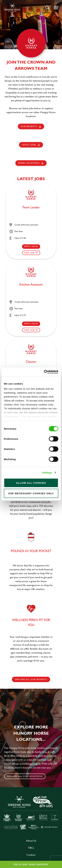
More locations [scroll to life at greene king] (29, 163)
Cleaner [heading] (31, 362)
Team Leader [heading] (31, 207)
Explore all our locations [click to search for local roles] (25, 776)
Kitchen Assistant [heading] (31, 285)
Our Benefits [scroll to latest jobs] (29, 126)
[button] (48, 7)
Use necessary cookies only (31, 493)
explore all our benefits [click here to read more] (31, 679)
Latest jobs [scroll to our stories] (29, 145)
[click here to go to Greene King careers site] (31, 812)
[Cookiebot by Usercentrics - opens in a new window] (44, 372)
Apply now (31, 246)
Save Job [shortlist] (29, 253)
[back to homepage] (12, 8)
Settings (47, 473)
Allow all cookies (31, 483)
